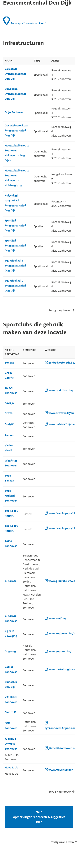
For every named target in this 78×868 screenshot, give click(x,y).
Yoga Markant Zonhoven (11, 496)
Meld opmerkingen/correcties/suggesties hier (39, 817)
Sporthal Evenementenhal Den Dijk (15, 226)
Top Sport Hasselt (11, 513)
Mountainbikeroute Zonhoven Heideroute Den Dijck (17, 153)
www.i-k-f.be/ (56, 618)
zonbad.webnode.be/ (60, 363)
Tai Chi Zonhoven (11, 390)
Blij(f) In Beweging (11, 634)
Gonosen (10, 652)
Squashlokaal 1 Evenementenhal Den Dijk (15, 266)
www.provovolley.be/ (60, 413)
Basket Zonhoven (11, 669)
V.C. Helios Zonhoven (11, 700)
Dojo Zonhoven (15, 112)
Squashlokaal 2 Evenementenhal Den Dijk (15, 286)
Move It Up (12, 768)
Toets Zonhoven (11, 543)
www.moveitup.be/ (59, 770)
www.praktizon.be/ (59, 390)
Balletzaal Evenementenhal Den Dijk (15, 74)
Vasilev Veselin (9, 448)
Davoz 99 (11, 712)
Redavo (9, 435)
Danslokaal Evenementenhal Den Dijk (15, 94)
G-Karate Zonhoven (11, 618)
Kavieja (9, 403)
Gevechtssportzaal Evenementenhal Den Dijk (17, 131)
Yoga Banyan (9, 478)
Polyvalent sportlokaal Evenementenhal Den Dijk (15, 203)
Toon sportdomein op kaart (25, 21)
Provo (9, 413)
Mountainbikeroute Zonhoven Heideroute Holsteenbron (17, 178)
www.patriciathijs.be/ (60, 424)
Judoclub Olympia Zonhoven (11, 744)
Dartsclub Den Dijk (11, 685)
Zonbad (10, 363)
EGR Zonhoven (11, 726)
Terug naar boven (61, 310)
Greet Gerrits (9, 375)
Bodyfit (9, 424)
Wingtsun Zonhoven (11, 463)
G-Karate (11, 581)
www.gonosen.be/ (58, 652)
